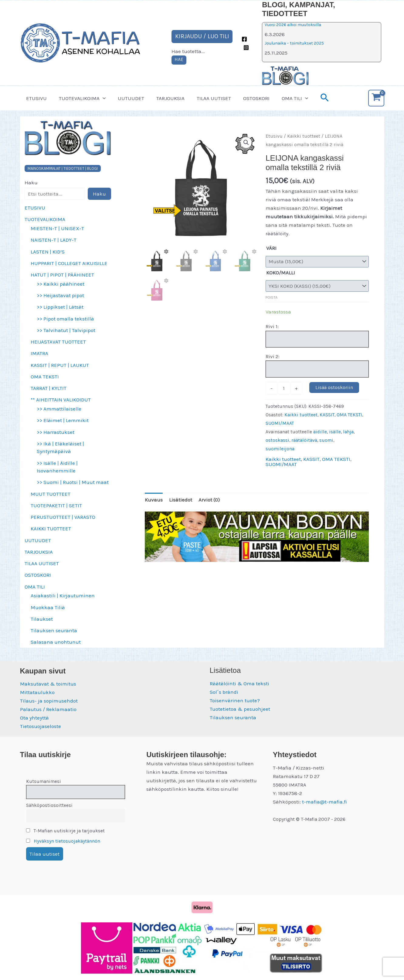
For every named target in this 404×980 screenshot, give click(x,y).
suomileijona (280, 449)
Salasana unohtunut (56, 642)
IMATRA (39, 353)
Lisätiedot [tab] (181, 500)
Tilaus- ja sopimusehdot (49, 701)
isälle (335, 432)
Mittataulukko (37, 692)
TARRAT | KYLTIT (49, 388)
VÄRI (271, 248)
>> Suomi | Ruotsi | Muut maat (73, 482)
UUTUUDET (126, 98)
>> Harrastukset (56, 432)
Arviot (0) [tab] (209, 500)
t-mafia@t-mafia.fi (324, 802)
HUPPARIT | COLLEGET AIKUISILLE (69, 263)
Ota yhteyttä (34, 718)
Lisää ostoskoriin (334, 387)
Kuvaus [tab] (154, 500)
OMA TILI (283, 98)
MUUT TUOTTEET (51, 494)
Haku (31, 183)
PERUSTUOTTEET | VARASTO (63, 517)
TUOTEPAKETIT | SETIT (56, 505)
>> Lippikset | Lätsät (60, 307)
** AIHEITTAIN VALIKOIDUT (61, 400)
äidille (320, 432)
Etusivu (274, 136)
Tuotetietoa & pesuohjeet (240, 709)
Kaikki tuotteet (304, 136)
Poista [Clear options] (272, 297)
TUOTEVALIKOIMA (80, 98)
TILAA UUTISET (206, 98)
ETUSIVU (36, 98)
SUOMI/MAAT (280, 423)
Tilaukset (42, 619)
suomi (326, 440)
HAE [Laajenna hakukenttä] (179, 59)
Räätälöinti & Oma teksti (239, 683)
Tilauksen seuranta (54, 630)
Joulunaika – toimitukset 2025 (294, 43)
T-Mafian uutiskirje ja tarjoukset (66, 831)
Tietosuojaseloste (41, 726)
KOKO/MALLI (281, 273)
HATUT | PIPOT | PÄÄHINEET (62, 275)
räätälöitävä (304, 440)
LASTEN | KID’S (48, 252)
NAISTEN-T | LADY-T (54, 240)
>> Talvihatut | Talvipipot (66, 330)
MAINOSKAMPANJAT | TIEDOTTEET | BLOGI (63, 168)
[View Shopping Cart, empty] (376, 98)
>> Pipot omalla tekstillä (65, 319)
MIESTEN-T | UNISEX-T (57, 228)
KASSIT (327, 415)
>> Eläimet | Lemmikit (63, 420)
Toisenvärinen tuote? (235, 700)
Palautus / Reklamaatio (48, 709)
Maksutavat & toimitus (48, 684)
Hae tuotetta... (188, 51)
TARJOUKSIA (164, 98)
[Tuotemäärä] (284, 388)
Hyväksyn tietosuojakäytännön (67, 841)
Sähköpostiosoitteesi (49, 805)
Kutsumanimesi (44, 781)
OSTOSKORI (246, 98)
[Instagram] (246, 48)
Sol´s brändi (224, 692)
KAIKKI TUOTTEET (51, 529)
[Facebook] (244, 39)
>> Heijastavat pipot (60, 295)
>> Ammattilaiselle (59, 409)
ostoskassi (277, 440)
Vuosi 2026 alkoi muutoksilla (293, 25)
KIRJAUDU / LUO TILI (202, 36)
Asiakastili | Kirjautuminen (63, 596)
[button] (100, 98)
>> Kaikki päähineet (61, 284)
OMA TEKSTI (45, 377)
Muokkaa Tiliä (48, 607)
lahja (348, 432)
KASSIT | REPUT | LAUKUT (60, 365)
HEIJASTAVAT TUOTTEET (58, 342)
